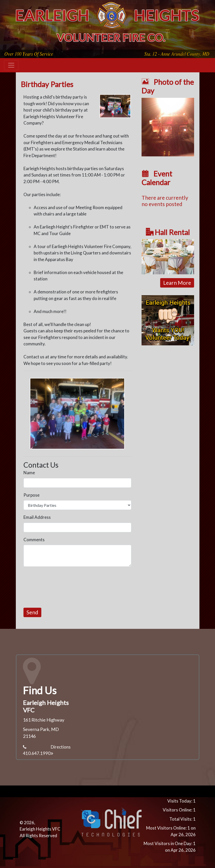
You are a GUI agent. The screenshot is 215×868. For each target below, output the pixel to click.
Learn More (177, 283)
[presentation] (62, 587)
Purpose (31, 495)
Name (29, 473)
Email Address (37, 517)
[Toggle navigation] (11, 65)
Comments (34, 540)
